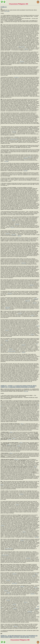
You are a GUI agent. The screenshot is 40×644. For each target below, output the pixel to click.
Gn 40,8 (3, 526)
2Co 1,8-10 (8, 307)
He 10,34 (8, 234)
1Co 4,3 (8, 600)
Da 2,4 (34, 576)
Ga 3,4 (14, 220)
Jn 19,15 (14, 604)
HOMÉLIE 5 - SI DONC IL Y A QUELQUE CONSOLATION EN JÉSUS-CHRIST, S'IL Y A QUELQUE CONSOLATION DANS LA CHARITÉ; (19, 386)
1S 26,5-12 (30, 612)
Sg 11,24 (32, 285)
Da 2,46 (10, 549)
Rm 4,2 (24, 532)
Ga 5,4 (26, 49)
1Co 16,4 (24, 345)
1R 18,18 (8, 593)
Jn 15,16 (32, 315)
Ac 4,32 (26, 171)
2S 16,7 (36, 587)
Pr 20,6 (24, 352)
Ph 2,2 (11, 432)
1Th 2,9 (12, 227)
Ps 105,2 (16, 77)
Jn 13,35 (6, 161)
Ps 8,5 (38, 326)
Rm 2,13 (16, 626)
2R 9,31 (6, 591)
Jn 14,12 (28, 558)
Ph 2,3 (17, 459)
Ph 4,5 (2, 485)
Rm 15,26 (14, 235)
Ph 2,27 (35, 303)
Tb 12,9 (11, 349)
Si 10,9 (17, 505)
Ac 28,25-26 (14, 583)
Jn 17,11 (30, 157)
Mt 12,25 (25, 158)
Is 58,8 (7, 341)
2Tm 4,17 (8, 308)
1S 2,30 (37, 537)
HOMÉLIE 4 (4, 7)
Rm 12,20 (24, 263)
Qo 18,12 (10, 293)
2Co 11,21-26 (22, 47)
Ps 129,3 (10, 351)
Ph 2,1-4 (26, 391)
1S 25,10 (15, 608)
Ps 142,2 (13, 351)
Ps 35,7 (32, 334)
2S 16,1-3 (14, 574)
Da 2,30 (7, 549)
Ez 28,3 (22, 540)
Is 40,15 (7, 330)
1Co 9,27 (22, 62)
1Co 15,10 (27, 301)
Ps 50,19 (22, 494)
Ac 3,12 (3, 555)
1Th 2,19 (12, 139)
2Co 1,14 (16, 139)
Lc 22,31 (20, 313)
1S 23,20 (37, 608)
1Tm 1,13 (36, 299)
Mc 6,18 (22, 586)
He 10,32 (17, 224)
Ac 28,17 (8, 580)
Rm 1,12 (14, 132)
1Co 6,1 (26, 602)
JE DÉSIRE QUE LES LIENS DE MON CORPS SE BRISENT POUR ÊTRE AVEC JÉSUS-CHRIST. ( (19, 10)
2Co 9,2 (19, 236)
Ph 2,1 (22, 424)
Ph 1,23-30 (7, 11)
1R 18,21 (33, 594)
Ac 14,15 (7, 555)
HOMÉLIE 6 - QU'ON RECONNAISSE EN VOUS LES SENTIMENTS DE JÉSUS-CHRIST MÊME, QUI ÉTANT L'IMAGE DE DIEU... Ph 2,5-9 (19, 636)
